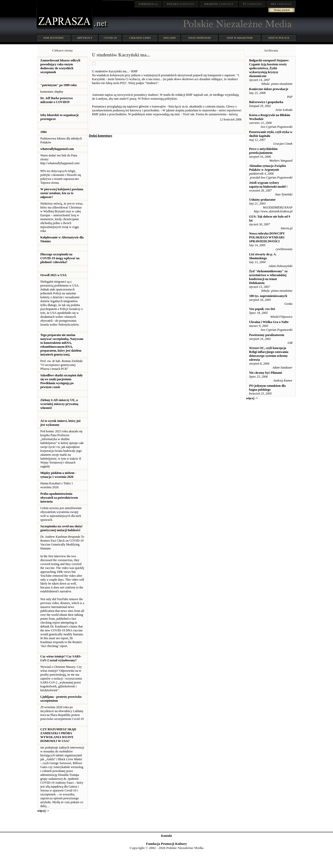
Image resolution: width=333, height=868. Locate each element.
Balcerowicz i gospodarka (266, 102)
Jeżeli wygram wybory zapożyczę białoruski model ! (268, 185)
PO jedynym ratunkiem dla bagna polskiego (267, 388)
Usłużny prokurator (262, 200)
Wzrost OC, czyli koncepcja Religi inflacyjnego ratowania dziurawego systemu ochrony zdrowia (269, 354)
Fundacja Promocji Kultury (166, 844)
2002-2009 (169, 38)
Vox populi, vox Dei (262, 309)
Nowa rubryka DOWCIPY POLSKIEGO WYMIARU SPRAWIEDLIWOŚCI (267, 237)
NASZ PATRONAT (200, 38)
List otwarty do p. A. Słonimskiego (263, 256)
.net (148, 4)
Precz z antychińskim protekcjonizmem (263, 151)
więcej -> (43, 811)
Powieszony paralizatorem (267, 335)
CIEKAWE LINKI (140, 38)
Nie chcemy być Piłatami (266, 373)
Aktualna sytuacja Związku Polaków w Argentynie (268, 168)
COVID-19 (110, 38)
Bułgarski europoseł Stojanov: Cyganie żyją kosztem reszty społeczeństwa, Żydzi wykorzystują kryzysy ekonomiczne (269, 68)
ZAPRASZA (181, 4)
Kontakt (167, 836)
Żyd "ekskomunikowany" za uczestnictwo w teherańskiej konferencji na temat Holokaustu (268, 277)
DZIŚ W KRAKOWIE (240, 38)
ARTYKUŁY (85, 38)
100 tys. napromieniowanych (268, 296)
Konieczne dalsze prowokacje (269, 89)
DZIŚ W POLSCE (279, 38)
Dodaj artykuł (282, 10)
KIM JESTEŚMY (54, 38)
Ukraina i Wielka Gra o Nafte (269, 322)
